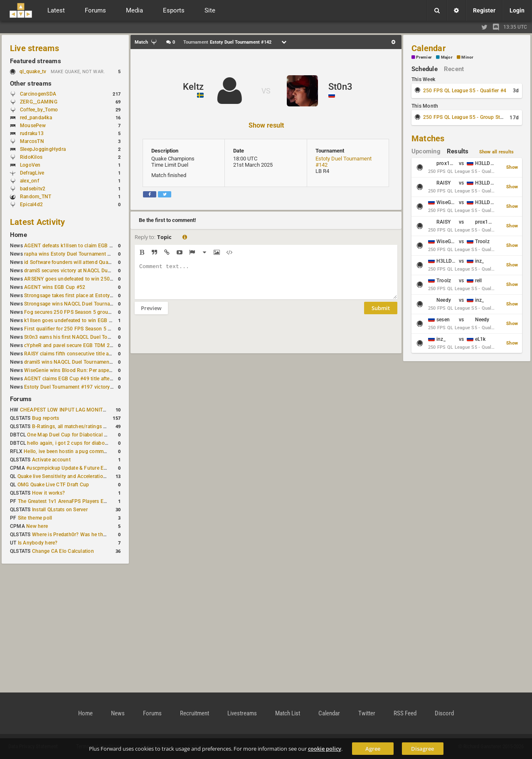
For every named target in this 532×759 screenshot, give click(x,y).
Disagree (422, 749)
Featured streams (36, 61)
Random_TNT (36, 197)
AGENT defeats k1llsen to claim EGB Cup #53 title (82, 246)
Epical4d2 (31, 205)
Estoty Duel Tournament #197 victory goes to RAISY (84, 387)
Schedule (425, 69)
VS (266, 91)
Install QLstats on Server (60, 510)
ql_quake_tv (33, 71)
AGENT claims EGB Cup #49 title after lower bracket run (88, 379)
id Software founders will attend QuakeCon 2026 (80, 262)
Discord (444, 713)
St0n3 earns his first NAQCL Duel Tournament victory (85, 337)
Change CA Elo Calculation (63, 551)
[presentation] (198, 339)
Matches (428, 138)
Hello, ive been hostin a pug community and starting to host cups (99, 451)
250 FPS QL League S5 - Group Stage (466, 117)
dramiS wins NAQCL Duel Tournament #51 (73, 362)
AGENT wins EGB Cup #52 (55, 287)
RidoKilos (31, 157)
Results (458, 151)
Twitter (367, 713)
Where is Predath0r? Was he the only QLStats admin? (93, 535)
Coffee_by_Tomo (39, 110)
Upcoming (426, 151)
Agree (373, 749)
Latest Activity (38, 222)
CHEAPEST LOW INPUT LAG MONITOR (65, 410)
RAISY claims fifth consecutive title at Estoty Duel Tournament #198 (102, 354)
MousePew (33, 126)
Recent (454, 69)
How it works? (48, 493)
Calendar (429, 48)
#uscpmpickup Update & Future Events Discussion (85, 468)
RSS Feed (405, 713)
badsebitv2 (33, 189)
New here (37, 526)
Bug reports (46, 418)
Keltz (193, 87)
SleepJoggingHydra (43, 149)
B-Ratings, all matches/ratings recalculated (81, 426)
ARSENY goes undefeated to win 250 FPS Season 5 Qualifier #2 (97, 279)
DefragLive (32, 173)
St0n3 (340, 87)
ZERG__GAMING (39, 102)
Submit (381, 314)
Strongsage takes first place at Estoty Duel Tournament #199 (94, 296)
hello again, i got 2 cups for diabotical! (71, 443)
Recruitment (195, 713)
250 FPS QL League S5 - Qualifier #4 (465, 91)
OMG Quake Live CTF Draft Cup (53, 485)
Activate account (51, 460)
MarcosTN (32, 141)
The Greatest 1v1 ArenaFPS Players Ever (64, 501)
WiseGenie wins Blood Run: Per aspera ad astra (79, 370)
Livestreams (242, 713)
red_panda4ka (36, 118)
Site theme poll (35, 518)
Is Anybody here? (38, 543)
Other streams (31, 84)
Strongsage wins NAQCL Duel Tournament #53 (78, 304)
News (118, 713)
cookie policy (325, 749)
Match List (288, 713)
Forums (21, 399)
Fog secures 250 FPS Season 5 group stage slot (80, 312)
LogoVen (30, 165)
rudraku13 (32, 133)
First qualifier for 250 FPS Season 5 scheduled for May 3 (89, 329)
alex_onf (30, 181)
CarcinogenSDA (38, 94)
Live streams (34, 48)
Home (18, 235)
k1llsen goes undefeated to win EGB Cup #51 (76, 320)
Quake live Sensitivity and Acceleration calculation (75, 476)
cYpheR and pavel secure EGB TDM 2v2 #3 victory (82, 345)
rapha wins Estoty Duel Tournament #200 (72, 254)
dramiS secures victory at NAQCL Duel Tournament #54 (87, 271)
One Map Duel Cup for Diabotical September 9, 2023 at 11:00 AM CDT (108, 435)
